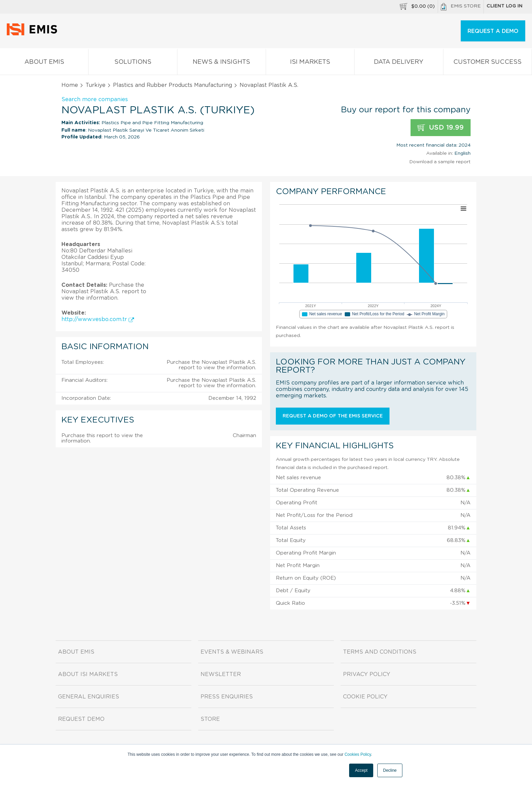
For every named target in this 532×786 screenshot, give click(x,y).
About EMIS (44, 63)
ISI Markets (310, 63)
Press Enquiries (227, 697)
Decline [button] (390, 770)
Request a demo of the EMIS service (333, 416)
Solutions (133, 63)
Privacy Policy (367, 674)
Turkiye (96, 85)
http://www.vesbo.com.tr (98, 319)
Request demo (81, 719)
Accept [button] (361, 770)
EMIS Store (461, 7)
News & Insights (222, 63)
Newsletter (221, 674)
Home (70, 85)
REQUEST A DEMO (493, 31)
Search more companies (95, 99)
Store (210, 719)
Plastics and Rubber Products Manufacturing (173, 85)
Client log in (505, 6)
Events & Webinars (232, 652)
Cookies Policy (358, 754)
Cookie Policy (365, 697)
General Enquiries (89, 697)
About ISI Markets (88, 674)
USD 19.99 (441, 128)
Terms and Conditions (380, 652)
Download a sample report (440, 162)
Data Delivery (399, 63)
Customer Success (488, 63)
